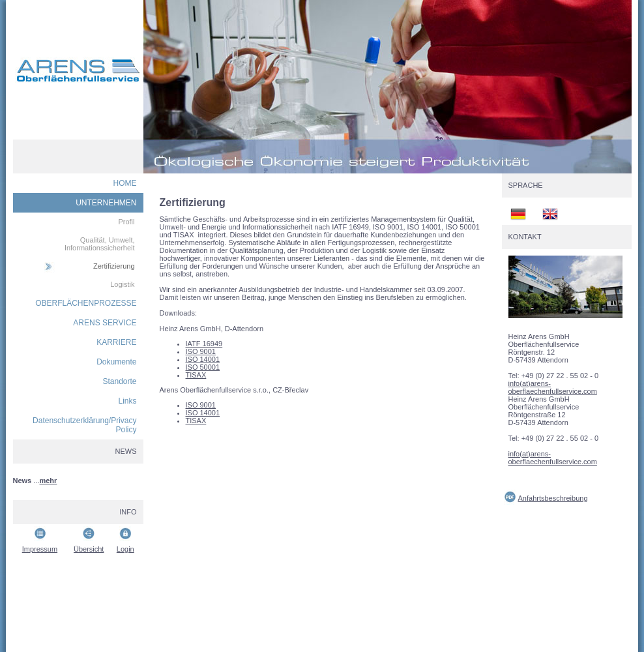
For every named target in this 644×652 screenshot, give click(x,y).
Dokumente (116, 362)
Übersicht (89, 549)
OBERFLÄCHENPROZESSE (86, 303)
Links (127, 401)
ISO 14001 (203, 359)
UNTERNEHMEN (106, 203)
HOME (125, 183)
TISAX (196, 375)
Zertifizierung (114, 266)
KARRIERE (116, 342)
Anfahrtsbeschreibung (553, 498)
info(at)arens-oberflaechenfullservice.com (553, 387)
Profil (126, 222)
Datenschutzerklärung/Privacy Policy (84, 425)
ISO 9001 (201, 351)
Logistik (122, 284)
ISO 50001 (203, 367)
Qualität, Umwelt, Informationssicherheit (100, 244)
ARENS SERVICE (105, 323)
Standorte (119, 381)
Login (125, 549)
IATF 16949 (204, 344)
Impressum (40, 549)
